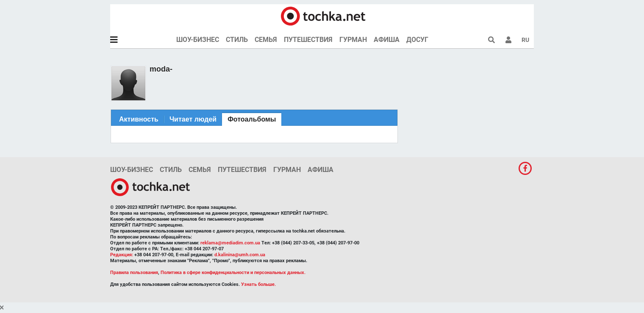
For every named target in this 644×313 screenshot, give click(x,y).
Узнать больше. (258, 284)
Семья (266, 40)
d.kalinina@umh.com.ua (240, 255)
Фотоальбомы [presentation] (252, 119)
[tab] (139, 119)
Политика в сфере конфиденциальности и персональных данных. (233, 273)
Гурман (353, 40)
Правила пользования (134, 273)
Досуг (417, 40)
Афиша (387, 40)
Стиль (237, 40)
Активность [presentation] (139, 119)
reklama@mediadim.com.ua (230, 243)
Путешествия (308, 40)
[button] (508, 40)
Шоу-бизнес (198, 40)
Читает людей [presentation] (193, 119)
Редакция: (122, 255)
